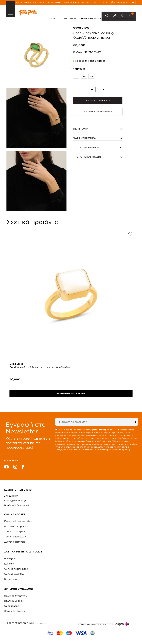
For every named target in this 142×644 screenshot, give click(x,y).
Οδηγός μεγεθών (14, 574)
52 (75, 76)
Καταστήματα (120, 2)
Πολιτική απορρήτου (16, 596)
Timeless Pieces (69, 18)
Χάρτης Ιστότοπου (15, 611)
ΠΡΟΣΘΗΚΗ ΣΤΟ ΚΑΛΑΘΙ (98, 100)
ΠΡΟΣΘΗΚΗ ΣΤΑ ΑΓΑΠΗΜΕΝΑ (98, 112)
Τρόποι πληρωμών (86, 147)
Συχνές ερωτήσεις (15, 542)
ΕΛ (133, 2)
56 (91, 76)
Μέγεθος (80, 69)
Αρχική (53, 18)
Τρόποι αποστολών (87, 157)
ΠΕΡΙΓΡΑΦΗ (81, 129)
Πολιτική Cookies (14, 601)
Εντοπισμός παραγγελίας (19, 521)
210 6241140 (11, 496)
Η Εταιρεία (10, 559)
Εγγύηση (9, 564)
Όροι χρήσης (12, 606)
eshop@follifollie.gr (15, 501)
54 (83, 76)
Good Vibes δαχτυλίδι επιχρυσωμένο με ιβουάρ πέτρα (40, 367)
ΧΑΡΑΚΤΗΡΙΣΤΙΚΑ (85, 138)
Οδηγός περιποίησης (16, 569)
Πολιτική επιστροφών (16, 526)
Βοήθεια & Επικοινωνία (17, 505)
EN (138, 2)
